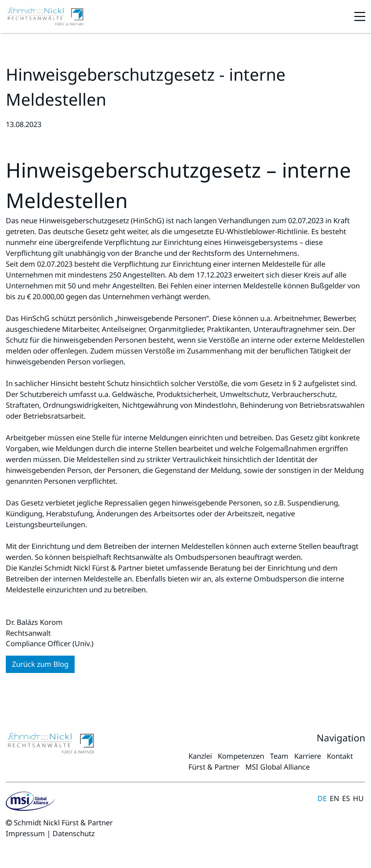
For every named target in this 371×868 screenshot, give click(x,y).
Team (279, 756)
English (334, 799)
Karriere (308, 756)
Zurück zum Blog (40, 664)
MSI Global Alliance (278, 767)
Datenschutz (74, 833)
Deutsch (322, 799)
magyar (358, 799)
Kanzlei (200, 756)
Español (346, 799)
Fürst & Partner (214, 767)
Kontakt (340, 756)
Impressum (25, 833)
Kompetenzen (241, 756)
